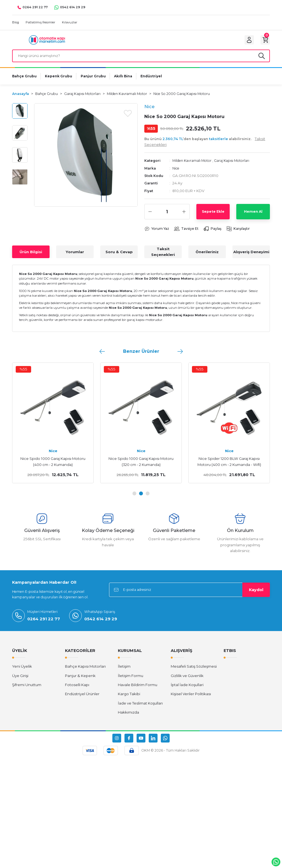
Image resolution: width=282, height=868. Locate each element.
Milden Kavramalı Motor (194, 166)
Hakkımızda (128, 717)
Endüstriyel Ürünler (82, 699)
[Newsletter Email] (189, 595)
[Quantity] (167, 217)
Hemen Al (253, 217)
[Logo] (47, 41)
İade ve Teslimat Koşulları (140, 708)
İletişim (124, 672)
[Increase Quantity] (184, 217)
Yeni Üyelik (22, 672)
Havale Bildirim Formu (138, 690)
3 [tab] (148, 499)
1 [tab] (134, 499)
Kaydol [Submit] (256, 595)
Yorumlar (75, 257)
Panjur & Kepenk (80, 681)
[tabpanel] (53, 428)
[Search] (141, 60)
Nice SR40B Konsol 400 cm (53, 464)
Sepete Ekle (213, 217)
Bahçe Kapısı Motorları (85, 672)
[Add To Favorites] (128, 118)
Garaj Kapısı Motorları (236, 166)
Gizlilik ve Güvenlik (187, 681)
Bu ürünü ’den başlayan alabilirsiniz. (205, 147)
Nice (177, 173)
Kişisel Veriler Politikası (191, 699)
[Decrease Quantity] (150, 217)
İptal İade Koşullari (187, 690)
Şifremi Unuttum (27, 690)
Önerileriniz (207, 257)
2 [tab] (141, 499)
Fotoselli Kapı (77, 690)
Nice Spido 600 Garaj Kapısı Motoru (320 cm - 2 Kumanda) (229, 467)
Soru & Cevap (119, 257)
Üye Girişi (20, 681)
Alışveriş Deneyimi (251, 257)
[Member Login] (245, 41)
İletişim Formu (131, 681)
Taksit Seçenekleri (163, 257)
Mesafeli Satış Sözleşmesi (194, 672)
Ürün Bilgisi (31, 257)
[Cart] (264, 41)
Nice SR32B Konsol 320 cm (141, 464)
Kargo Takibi (129, 699)
